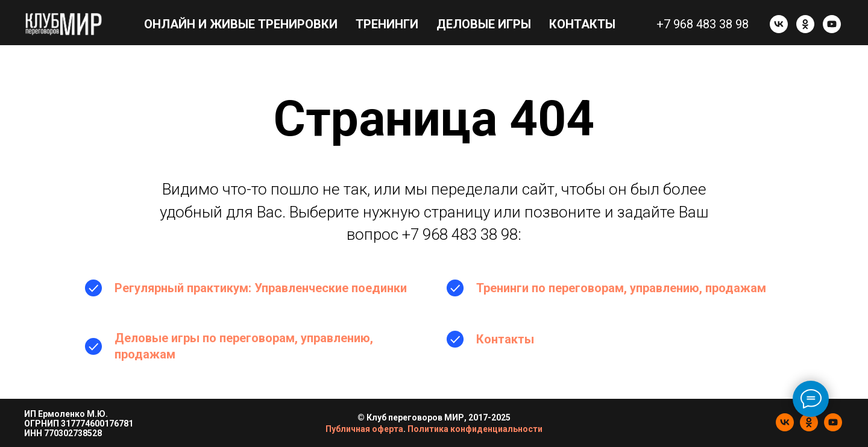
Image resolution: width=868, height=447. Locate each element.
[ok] (805, 24)
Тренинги (387, 24)
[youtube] (832, 24)
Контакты (582, 24)
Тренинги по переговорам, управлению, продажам (621, 288)
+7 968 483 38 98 (703, 24)
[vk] (779, 24)
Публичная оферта (364, 429)
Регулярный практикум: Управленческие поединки (261, 288)
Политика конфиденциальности (475, 429)
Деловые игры (484, 24)
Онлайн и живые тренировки (241, 24)
